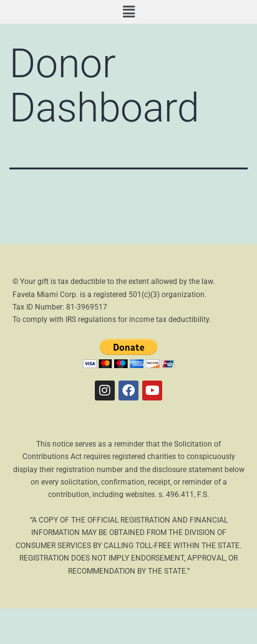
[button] (128, 12)
